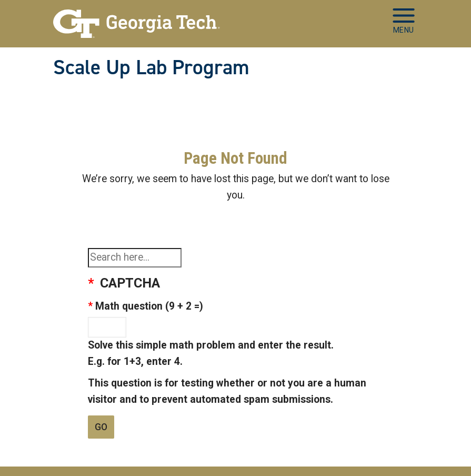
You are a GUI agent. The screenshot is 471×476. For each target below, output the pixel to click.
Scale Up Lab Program (151, 67)
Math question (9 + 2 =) (149, 306)
